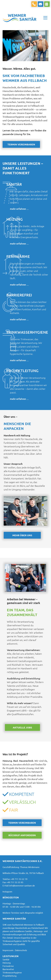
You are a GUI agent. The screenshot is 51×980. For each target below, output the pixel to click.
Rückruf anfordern (22, 835)
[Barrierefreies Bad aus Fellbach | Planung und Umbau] (8, 969)
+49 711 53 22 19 (19, 879)
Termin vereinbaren (21, 144)
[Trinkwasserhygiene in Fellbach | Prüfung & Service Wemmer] (12, 972)
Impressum (8, 950)
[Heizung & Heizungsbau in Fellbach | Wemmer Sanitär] (7, 963)
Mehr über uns (22, 535)
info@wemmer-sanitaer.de (22, 885)
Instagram (7, 891)
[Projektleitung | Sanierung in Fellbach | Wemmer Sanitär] (10, 976)
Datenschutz (21, 950)
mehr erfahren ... (19, 209)
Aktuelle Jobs (22, 727)
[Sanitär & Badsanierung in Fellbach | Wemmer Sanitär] (6, 959)
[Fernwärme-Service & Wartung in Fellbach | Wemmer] (8, 966)
